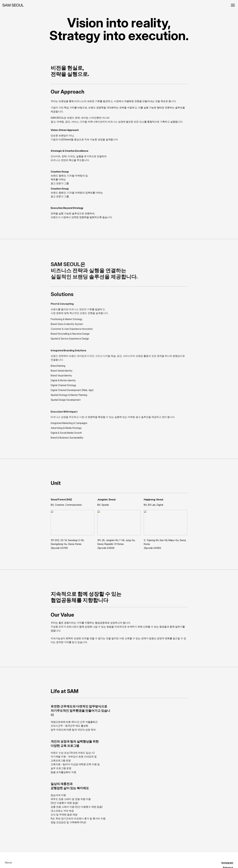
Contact (10, 863)
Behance (65, 841)
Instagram (66, 834)
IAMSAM (65, 862)
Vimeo (64, 848)
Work (8, 844)
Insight (9, 853)
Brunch (64, 855)
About (8, 834)
